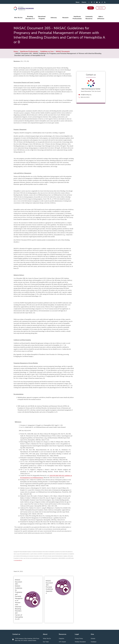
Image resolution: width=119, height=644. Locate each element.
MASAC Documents (63, 51)
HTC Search (62, 642)
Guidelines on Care (47, 51)
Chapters (62, 639)
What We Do (47, 639)
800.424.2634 (85, 97)
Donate (93, 639)
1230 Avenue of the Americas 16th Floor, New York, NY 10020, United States (27, 640)
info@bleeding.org (86, 95)
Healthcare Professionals (29, 51)
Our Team (46, 642)
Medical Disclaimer (80, 642)
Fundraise (94, 642)
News (78, 2)
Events (84, 2)
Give (91, 8)
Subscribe (101, 8)
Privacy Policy (79, 639)
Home (16, 51)
